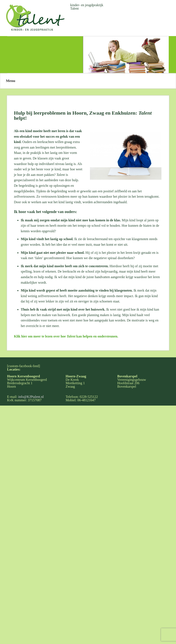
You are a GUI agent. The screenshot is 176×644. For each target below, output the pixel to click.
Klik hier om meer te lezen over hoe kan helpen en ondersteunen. (66, 336)
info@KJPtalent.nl (31, 397)
